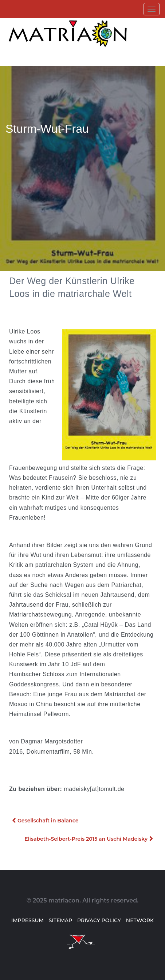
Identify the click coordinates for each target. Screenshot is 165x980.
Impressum (27, 920)
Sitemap (60, 920)
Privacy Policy (99, 920)
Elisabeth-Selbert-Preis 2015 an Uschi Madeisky (86, 839)
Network (140, 920)
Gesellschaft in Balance (48, 821)
